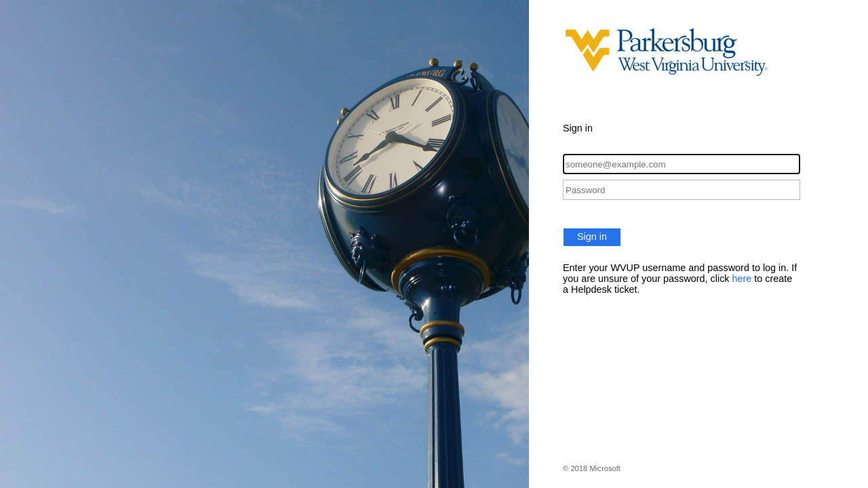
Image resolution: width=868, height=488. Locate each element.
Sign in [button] (592, 237)
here (742, 279)
